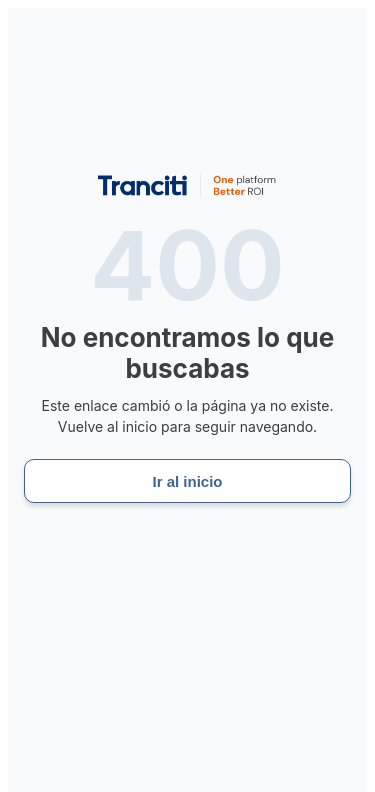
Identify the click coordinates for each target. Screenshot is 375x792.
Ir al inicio (187, 481)
